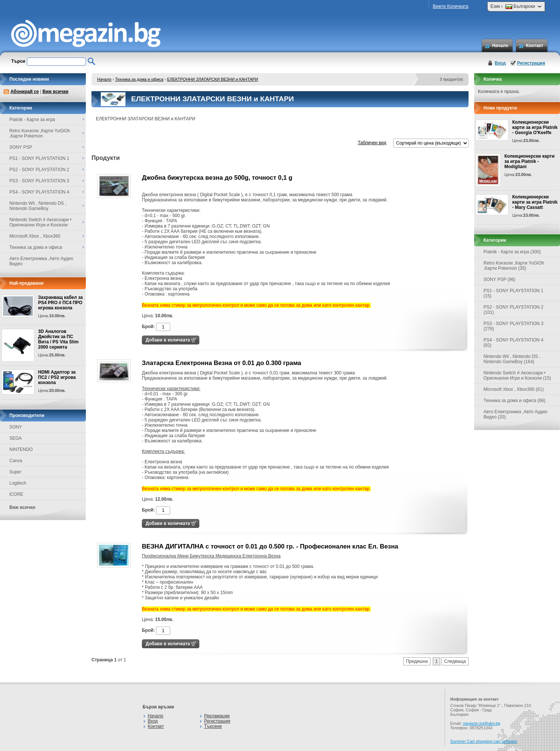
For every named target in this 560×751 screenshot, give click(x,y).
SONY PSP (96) (500, 279)
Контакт (535, 46)
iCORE (16, 494)
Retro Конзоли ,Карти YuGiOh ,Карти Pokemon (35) (514, 266)
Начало (500, 46)
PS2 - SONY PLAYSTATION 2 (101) (514, 310)
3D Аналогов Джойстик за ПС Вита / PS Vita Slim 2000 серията (58, 339)
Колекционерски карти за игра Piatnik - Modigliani (529, 161)
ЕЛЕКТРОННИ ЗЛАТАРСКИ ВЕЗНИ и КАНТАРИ (212, 79)
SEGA (15, 438)
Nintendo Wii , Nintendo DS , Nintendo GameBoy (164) (512, 359)
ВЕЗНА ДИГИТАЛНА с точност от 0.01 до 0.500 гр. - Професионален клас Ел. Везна (270, 546)
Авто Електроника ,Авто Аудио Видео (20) (515, 414)
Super (15, 472)
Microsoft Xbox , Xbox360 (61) (514, 389)
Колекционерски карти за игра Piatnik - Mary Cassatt (535, 202)
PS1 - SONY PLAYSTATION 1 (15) (514, 293)
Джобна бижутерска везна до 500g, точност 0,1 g (217, 178)
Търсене (213, 726)
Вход (500, 63)
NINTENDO (21, 449)
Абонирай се (25, 92)
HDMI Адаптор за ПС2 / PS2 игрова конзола (57, 377)
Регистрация (531, 63)
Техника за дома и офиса (139, 79)
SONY (16, 427)
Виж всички (55, 92)
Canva (16, 461)
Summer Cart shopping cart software (484, 741)
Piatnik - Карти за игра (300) (512, 252)
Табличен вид (372, 143)
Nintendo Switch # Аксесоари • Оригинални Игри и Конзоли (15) (517, 375)
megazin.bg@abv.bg (482, 723)
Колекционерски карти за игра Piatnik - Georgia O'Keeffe (535, 127)
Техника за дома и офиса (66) (514, 401)
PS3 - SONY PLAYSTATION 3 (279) (514, 326)
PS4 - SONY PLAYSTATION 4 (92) (514, 343)
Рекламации (217, 716)
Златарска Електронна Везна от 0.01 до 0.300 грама (222, 363)
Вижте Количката (450, 6)
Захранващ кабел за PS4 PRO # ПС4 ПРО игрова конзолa (60, 303)
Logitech (18, 483)
